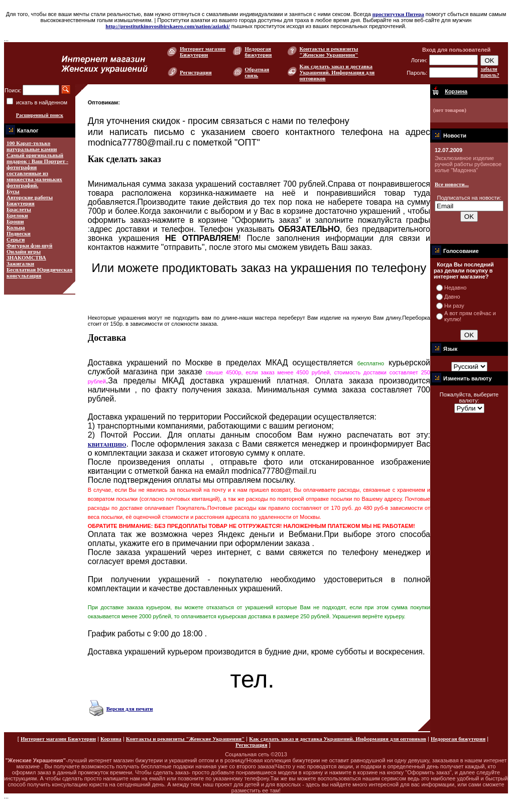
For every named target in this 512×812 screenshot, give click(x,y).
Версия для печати (130, 709)
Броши (15, 221)
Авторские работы (30, 197)
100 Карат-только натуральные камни (32, 146)
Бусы (13, 191)
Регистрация (196, 72)
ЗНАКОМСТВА (26, 257)
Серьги (16, 239)
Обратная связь (257, 72)
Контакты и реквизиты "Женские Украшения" (329, 52)
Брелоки (17, 215)
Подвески (19, 233)
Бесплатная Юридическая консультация (39, 273)
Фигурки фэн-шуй (29, 245)
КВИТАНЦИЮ (107, 445)
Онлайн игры (24, 251)
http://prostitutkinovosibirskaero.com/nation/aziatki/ (167, 26)
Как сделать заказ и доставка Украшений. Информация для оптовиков (337, 72)
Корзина (111, 739)
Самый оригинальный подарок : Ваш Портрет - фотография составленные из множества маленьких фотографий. (37, 170)
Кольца (16, 227)
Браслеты (19, 209)
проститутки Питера (398, 14)
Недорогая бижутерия (259, 52)
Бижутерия (21, 203)
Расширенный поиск (40, 115)
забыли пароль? (490, 72)
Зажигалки (20, 263)
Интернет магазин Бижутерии (203, 52)
